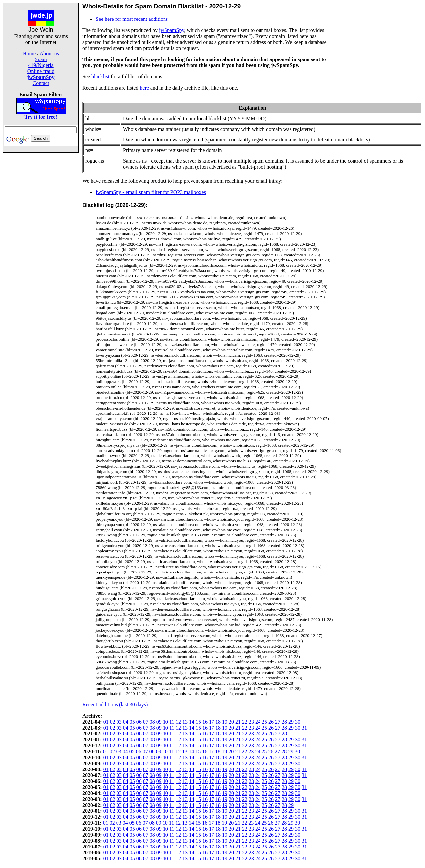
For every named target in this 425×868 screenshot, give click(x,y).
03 (119, 722)
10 (165, 722)
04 (126, 722)
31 (304, 728)
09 (159, 722)
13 (185, 722)
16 (205, 722)
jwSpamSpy (171, 30)
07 (146, 722)
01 (106, 722)
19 (225, 722)
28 (284, 722)
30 (298, 722)
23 (251, 722)
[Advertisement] (41, 252)
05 (132, 722)
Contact (41, 83)
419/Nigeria (41, 65)
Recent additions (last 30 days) (115, 705)
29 (291, 722)
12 (178, 722)
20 (231, 722)
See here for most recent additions (132, 19)
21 (238, 722)
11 (172, 722)
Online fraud (41, 71)
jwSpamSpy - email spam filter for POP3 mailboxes (151, 192)
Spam (41, 59)
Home (29, 53)
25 (264, 722)
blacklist (100, 77)
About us (49, 53)
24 (258, 722)
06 (139, 722)
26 (271, 722)
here (144, 88)
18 (218, 722)
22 (245, 722)
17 (212, 722)
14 (192, 722)
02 (113, 722)
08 (152, 722)
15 (198, 722)
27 (278, 722)
